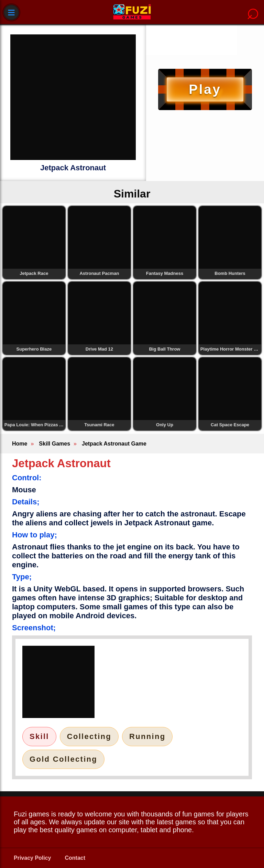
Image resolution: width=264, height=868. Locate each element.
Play (205, 89)
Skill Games (54, 444)
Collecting (89, 736)
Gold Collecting (63, 759)
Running (147, 736)
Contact (75, 858)
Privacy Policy (32, 858)
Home (20, 444)
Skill (39, 736)
